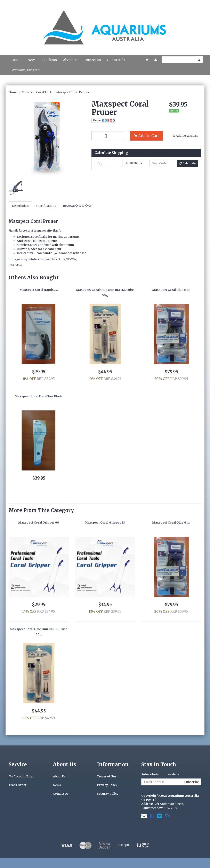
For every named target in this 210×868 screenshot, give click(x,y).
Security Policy (108, 794)
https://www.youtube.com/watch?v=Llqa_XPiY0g (43, 259)
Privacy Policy (107, 785)
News (32, 60)
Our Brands (116, 60)
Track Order (18, 785)
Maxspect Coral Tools (37, 92)
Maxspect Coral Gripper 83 (105, 523)
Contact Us (92, 60)
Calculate (188, 163)
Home (17, 60)
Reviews (77, 206)
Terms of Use (106, 776)
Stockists (50, 60)
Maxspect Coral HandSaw (39, 290)
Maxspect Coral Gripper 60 (39, 523)
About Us (70, 60)
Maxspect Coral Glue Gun (171, 290)
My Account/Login (22, 776)
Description (20, 206)
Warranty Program (26, 70)
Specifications (46, 206)
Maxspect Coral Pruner (73, 92)
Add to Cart (147, 136)
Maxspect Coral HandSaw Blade (39, 396)
